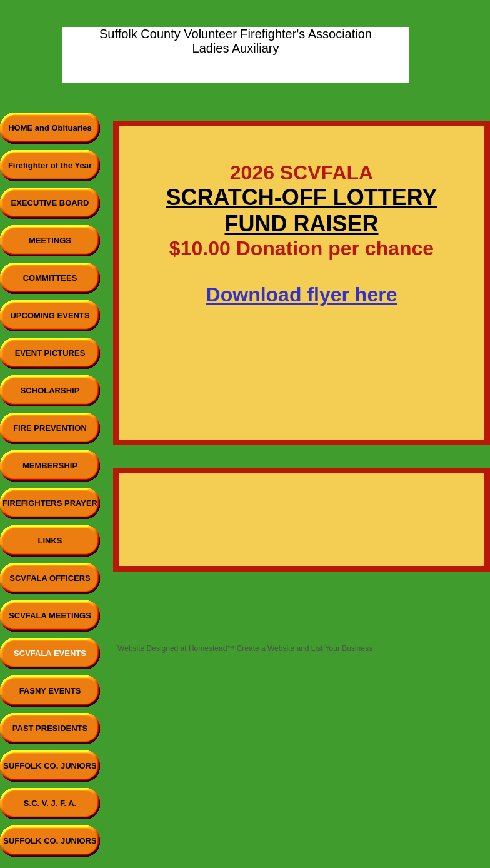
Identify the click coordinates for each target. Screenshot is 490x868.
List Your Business (342, 648)
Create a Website (266, 648)
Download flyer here (302, 295)
